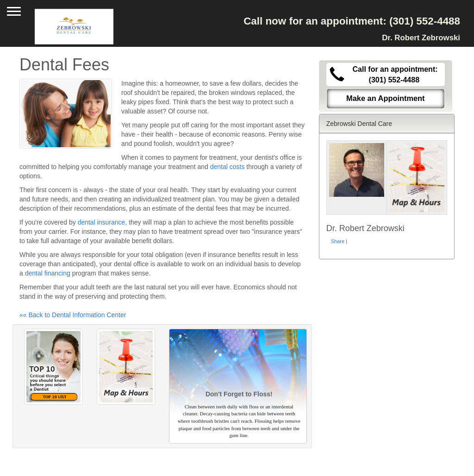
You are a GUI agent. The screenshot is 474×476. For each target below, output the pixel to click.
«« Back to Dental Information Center (73, 315)
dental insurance (102, 222)
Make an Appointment (386, 98)
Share (338, 241)
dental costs (228, 167)
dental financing (48, 273)
